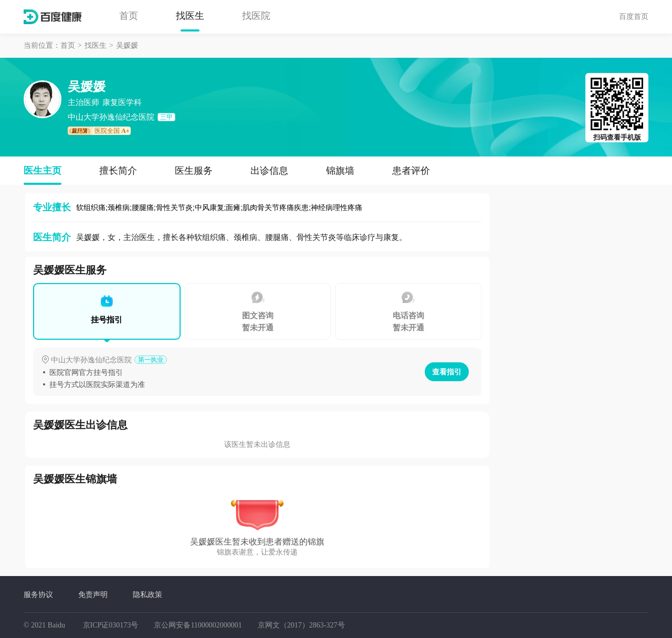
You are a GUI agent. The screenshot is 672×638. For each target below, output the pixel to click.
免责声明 (93, 594)
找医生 (190, 16)
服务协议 (38, 594)
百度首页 (634, 16)
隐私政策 (148, 594)
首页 (129, 16)
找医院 (256, 16)
